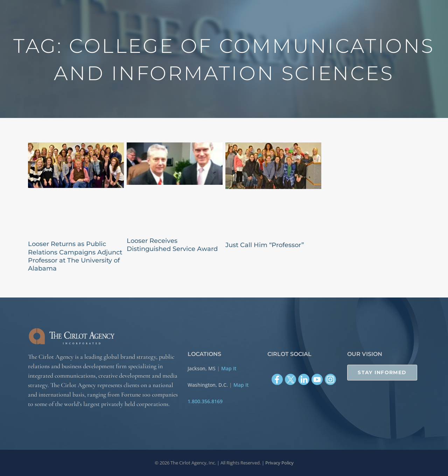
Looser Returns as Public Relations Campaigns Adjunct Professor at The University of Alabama (75, 256)
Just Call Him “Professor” (265, 245)
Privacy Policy (279, 463)
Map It (229, 368)
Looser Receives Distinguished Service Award (172, 245)
